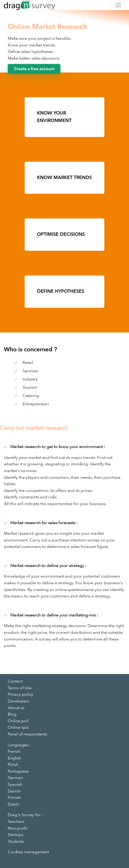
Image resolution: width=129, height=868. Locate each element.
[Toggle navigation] (118, 5)
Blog (12, 714)
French (14, 751)
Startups (15, 835)
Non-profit (17, 828)
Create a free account (34, 69)
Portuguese (18, 771)
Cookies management (28, 852)
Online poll (18, 721)
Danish (14, 791)
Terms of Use (20, 688)
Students (16, 841)
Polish (13, 765)
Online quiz (18, 727)
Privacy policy (20, 694)
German (15, 778)
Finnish (14, 798)
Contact (15, 681)
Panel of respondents (27, 734)
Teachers (16, 822)
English (14, 758)
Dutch (13, 804)
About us (16, 708)
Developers (19, 701)
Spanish (15, 784)
